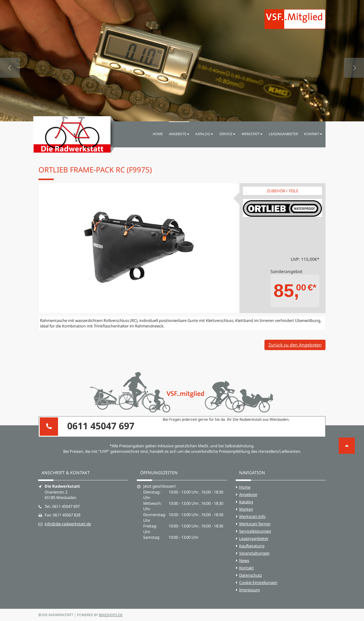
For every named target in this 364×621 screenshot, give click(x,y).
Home (158, 134)
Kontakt (246, 568)
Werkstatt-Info (252, 516)
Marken (246, 509)
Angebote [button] (179, 134)
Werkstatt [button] (252, 134)
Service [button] (227, 134)
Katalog (246, 502)
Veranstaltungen (254, 553)
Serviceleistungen (255, 531)
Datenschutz (251, 575)
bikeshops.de (111, 615)
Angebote (248, 494)
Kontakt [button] (313, 134)
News (244, 560)
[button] (10, 61)
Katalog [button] (204, 134)
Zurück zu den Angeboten (295, 345)
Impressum (249, 590)
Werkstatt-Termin (255, 524)
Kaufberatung (252, 546)
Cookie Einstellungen (258, 582)
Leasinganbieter (283, 134)
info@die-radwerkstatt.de (68, 524)
